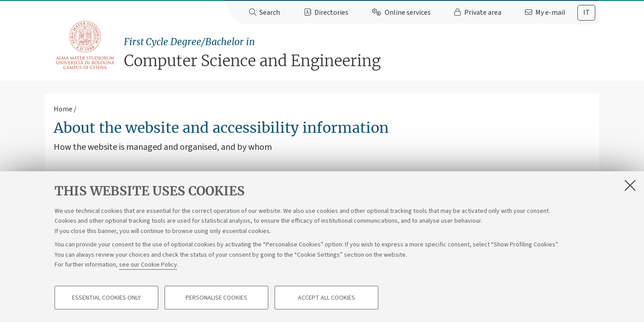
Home (63, 109)
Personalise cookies (216, 298)
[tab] (586, 13)
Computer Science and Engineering (362, 53)
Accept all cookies (326, 298)
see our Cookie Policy (148, 265)
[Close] (630, 185)
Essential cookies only (106, 298)
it (587, 13)
